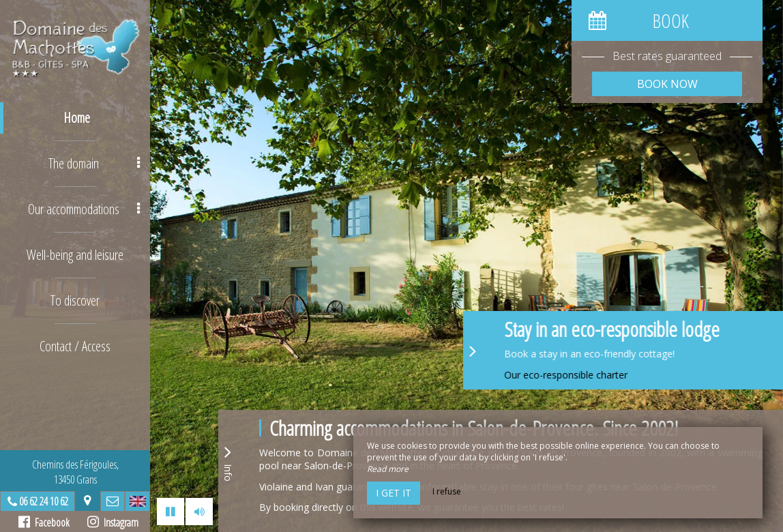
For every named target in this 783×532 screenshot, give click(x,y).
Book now (667, 84)
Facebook (44, 522)
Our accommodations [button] (84, 209)
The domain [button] (94, 163)
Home (77, 118)
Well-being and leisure (75, 255)
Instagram (113, 522)
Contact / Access (75, 346)
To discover (75, 300)
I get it (394, 493)
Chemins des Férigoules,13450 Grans (75, 472)
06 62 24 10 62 (44, 501)
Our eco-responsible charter (639, 375)
